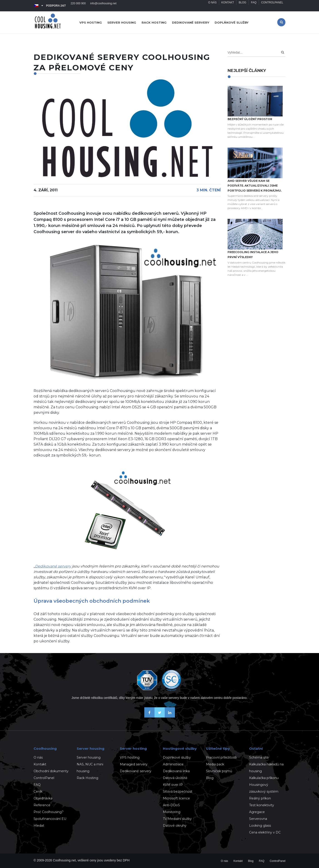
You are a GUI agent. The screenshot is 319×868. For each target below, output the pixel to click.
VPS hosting (91, 22)
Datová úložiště (175, 778)
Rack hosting (154, 22)
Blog (242, 6)
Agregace (257, 812)
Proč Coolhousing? (49, 812)
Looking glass (260, 826)
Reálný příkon (260, 798)
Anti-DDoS (171, 805)
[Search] (283, 52)
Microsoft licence (176, 798)
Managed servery (134, 764)
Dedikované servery (191, 22)
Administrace (173, 764)
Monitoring (172, 812)
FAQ (254, 6)
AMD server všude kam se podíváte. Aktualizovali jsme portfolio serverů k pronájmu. (255, 186)
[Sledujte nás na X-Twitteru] (160, 716)
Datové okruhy (175, 826)
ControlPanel (272, 6)
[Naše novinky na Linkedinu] (170, 716)
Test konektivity (262, 805)
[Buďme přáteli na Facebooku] (149, 716)
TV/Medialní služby (177, 819)
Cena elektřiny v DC (265, 832)
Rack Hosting (87, 778)
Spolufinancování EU (50, 819)
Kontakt (228, 6)
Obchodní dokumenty (51, 771)
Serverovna (258, 819)
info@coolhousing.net (103, 6)
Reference (42, 805)
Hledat (39, 826)
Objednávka (43, 798)
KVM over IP (173, 785)
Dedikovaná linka (176, 771)
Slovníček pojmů (219, 771)
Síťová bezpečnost (178, 792)
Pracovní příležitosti (221, 757)
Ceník (38, 792)
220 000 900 (78, 6)
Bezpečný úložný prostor (250, 119)
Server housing (122, 22)
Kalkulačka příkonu (264, 778)
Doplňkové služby (232, 22)
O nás (212, 6)
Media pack (215, 764)
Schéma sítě (259, 757)
